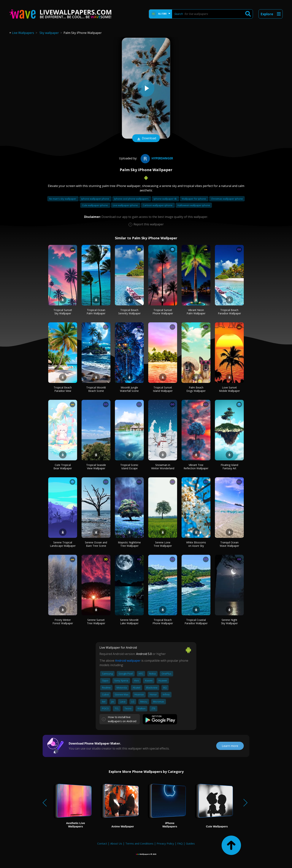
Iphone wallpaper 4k (165, 199)
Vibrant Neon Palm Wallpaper (196, 312)
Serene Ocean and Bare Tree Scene (96, 544)
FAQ (180, 843)
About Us (116, 843)
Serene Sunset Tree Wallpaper (96, 622)
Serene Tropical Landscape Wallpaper (63, 544)
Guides (190, 843)
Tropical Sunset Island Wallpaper (163, 389)
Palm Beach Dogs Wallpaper (196, 389)
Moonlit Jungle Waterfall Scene (129, 389)
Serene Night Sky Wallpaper (229, 622)
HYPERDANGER (156, 158)
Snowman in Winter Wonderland (163, 467)
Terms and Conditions (139, 843)
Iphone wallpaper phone (95, 199)
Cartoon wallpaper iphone (158, 205)
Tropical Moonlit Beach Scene (96, 389)
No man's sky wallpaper (63, 199)
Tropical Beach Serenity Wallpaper (129, 312)
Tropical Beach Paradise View (63, 389)
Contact (102, 843)
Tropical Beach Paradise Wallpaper (229, 312)
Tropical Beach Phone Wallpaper (163, 622)
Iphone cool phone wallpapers (132, 199)
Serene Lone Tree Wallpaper (163, 544)
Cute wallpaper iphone (95, 205)
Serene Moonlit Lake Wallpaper (129, 622)
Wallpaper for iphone (194, 199)
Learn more (230, 746)
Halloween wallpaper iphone (194, 205)
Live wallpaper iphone (126, 205)
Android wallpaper (128, 661)
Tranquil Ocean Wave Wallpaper (229, 544)
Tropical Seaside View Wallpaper (96, 467)
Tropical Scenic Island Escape (129, 467)
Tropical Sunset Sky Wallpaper (63, 312)
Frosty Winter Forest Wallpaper (63, 622)
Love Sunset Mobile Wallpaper (229, 389)
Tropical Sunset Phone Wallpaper (163, 312)
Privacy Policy (165, 843)
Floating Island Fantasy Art (229, 467)
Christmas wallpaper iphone (227, 199)
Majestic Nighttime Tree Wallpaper (129, 544)
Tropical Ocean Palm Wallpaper (96, 312)
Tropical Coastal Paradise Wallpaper (196, 622)
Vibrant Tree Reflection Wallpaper (196, 467)
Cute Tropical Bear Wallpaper (63, 467)
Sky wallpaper (49, 33)
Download (146, 139)
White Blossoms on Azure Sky (196, 544)
